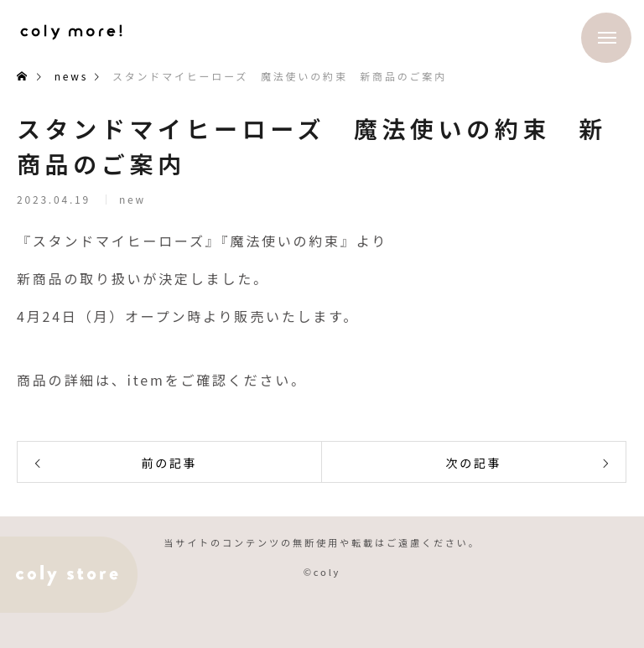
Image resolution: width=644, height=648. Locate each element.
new (132, 204)
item (146, 380)
